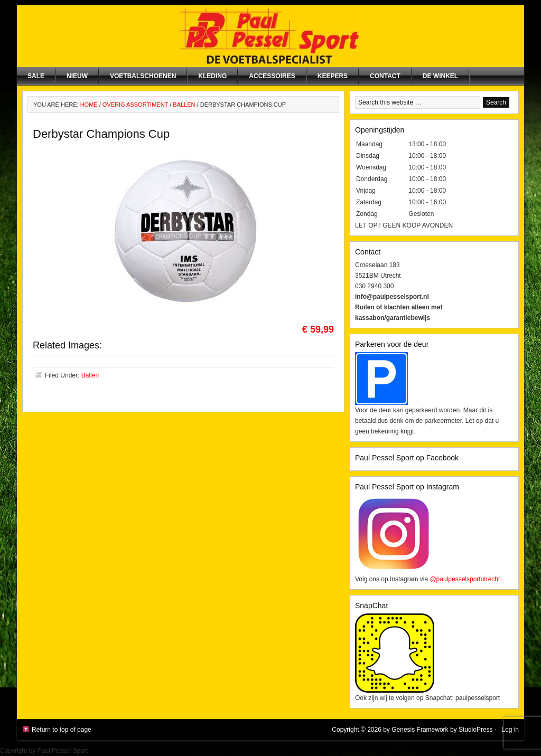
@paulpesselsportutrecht (465, 579)
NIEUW (77, 76)
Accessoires (272, 76)
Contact (385, 76)
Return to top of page (62, 730)
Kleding (212, 76)
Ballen (90, 375)
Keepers (333, 76)
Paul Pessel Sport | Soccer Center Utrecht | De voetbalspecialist (270, 36)
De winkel (440, 76)
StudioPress (476, 730)
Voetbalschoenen (143, 76)
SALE (36, 76)
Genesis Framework (420, 730)
